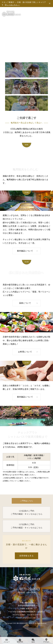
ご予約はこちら (26, 501)
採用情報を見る (27, 556)
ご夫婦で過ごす (27, 103)
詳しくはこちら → (12, 5)
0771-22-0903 (30, 589)
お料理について (25, 352)
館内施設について (25, 251)
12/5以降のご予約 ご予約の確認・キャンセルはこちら (27, 526)
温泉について (25, 303)
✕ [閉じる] (50, 4)
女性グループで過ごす (27, 87)
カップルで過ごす (27, 70)
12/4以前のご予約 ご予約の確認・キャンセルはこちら (27, 512)
